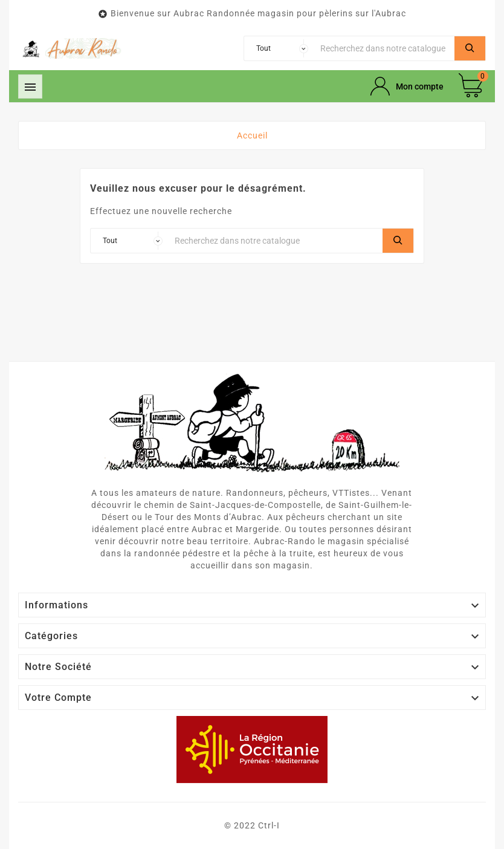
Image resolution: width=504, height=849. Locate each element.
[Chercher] (384, 48)
